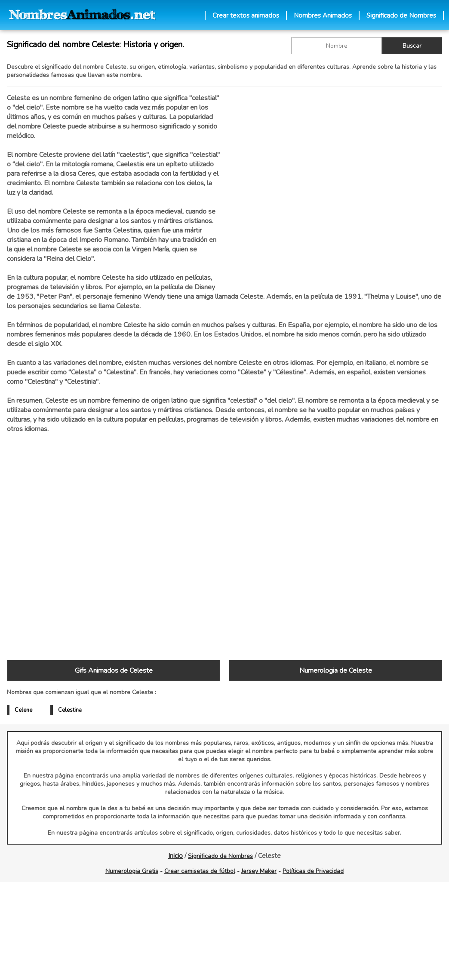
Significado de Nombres (401, 15)
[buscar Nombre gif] (337, 46)
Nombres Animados (323, 15)
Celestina (70, 710)
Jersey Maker (259, 871)
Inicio (175, 856)
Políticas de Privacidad (313, 871)
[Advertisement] (335, 184)
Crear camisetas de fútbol (200, 871)
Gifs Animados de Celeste (114, 671)
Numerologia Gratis (132, 871)
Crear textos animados (246, 15)
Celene (23, 710)
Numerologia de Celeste (336, 671)
